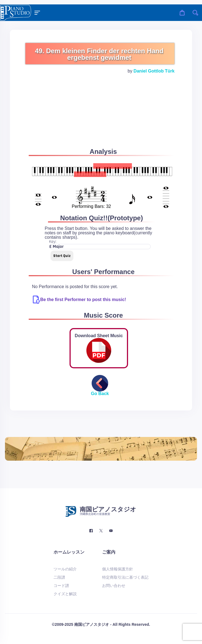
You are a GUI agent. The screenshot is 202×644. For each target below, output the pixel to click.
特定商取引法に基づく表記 (125, 577)
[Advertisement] (99, 117)
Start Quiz (62, 256)
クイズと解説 (65, 594)
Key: (53, 242)
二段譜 (59, 577)
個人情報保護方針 (118, 569)
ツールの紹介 (65, 569)
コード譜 (61, 586)
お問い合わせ (114, 586)
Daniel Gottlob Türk (154, 71)
